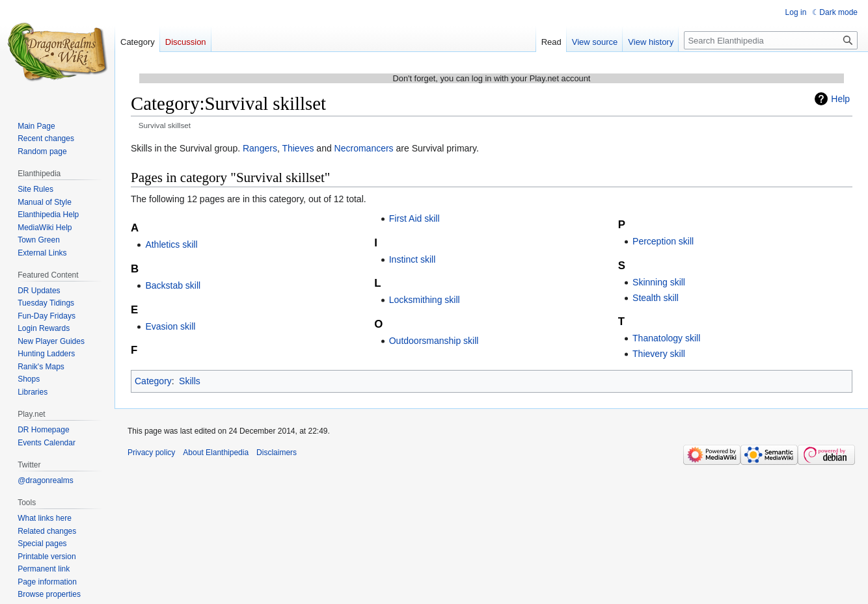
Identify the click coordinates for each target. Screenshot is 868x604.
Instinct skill (413, 259)
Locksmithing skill (425, 300)
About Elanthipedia (216, 453)
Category (153, 381)
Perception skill (663, 241)
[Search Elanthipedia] (771, 40)
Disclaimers (277, 453)
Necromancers (364, 148)
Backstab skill (173, 285)
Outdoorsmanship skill (434, 341)
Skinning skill (659, 282)
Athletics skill (171, 244)
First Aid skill (414, 218)
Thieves (298, 148)
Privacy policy (151, 453)
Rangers (260, 148)
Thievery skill (659, 354)
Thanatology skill (666, 338)
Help (840, 99)
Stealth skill (656, 298)
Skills (190, 381)
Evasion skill (170, 326)
